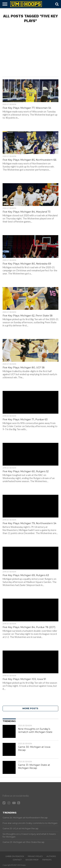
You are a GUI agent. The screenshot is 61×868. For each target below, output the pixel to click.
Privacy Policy (35, 856)
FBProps (47, 860)
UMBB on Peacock (15, 856)
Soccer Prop (32, 860)
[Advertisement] (31, 51)
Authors (51, 856)
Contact (17, 860)
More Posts (30, 708)
